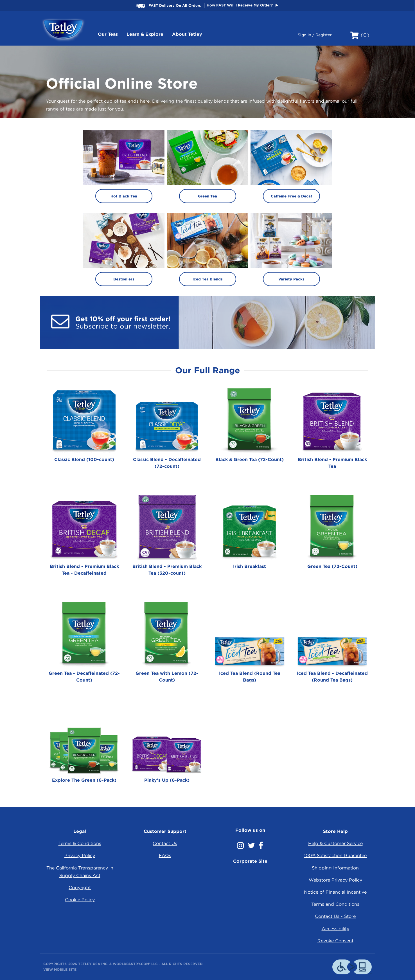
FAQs (165, 856)
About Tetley (187, 34)
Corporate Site (250, 861)
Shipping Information (335, 868)
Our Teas (108, 34)
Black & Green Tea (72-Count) (250, 459)
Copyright (80, 888)
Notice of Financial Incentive (335, 892)
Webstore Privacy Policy (335, 880)
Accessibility (335, 929)
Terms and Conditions (335, 904)
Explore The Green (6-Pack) (84, 780)
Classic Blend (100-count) (84, 459)
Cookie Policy (80, 900)
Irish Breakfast (250, 566)
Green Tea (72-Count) (332, 566)
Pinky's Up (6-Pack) (167, 780)
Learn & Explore (145, 34)
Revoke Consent (335, 941)
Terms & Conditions (80, 843)
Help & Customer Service (335, 843)
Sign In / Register (315, 35)
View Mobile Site (60, 969)
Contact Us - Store (335, 916)
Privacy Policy (80, 856)
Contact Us (165, 843)
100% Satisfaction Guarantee (335, 856)
